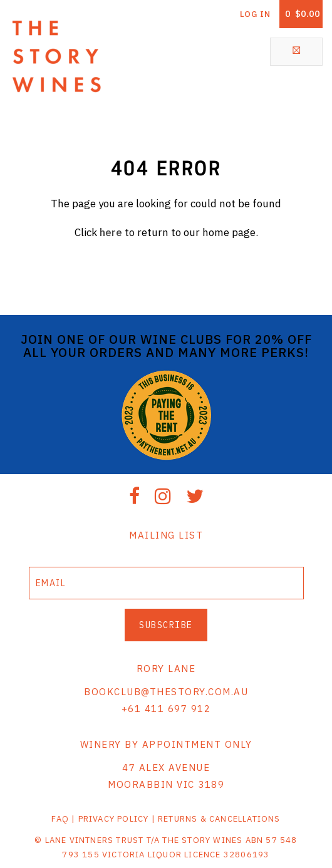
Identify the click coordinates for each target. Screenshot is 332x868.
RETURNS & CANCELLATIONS (219, 819)
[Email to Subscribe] (166, 583)
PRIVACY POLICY (114, 819)
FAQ (60, 819)
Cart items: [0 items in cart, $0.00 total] (302, 14)
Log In (255, 14)
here (111, 232)
